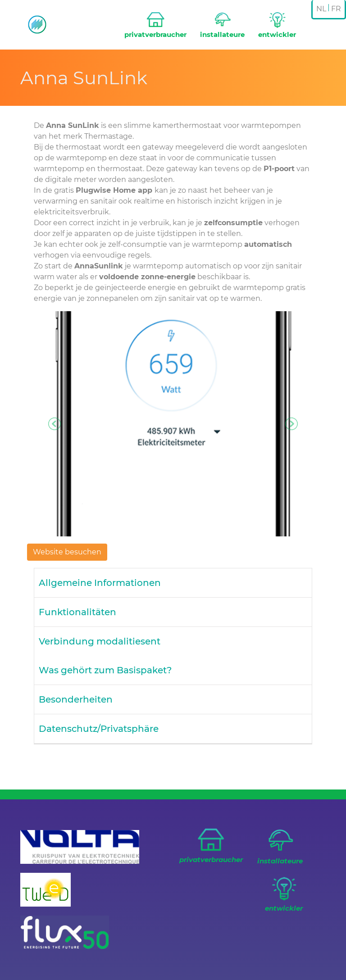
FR (336, 9)
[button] (55, 424)
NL (321, 9)
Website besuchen (67, 552)
